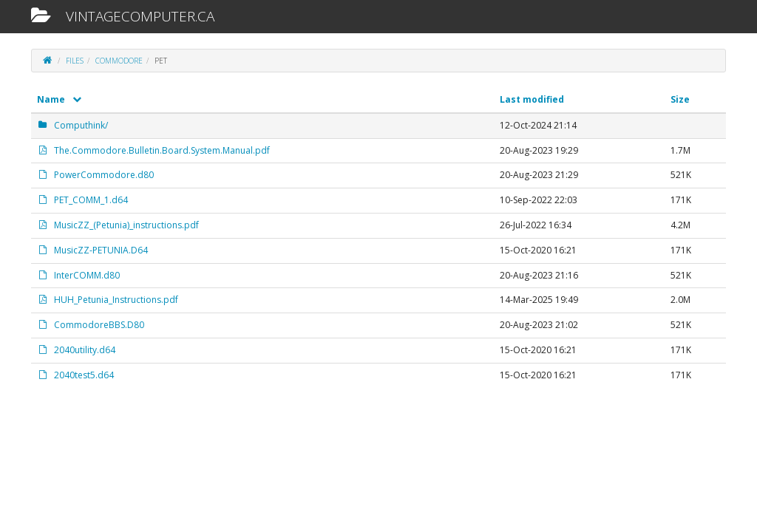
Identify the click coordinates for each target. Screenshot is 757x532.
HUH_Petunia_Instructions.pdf (108, 300)
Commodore (119, 61)
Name (60, 99)
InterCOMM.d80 (78, 275)
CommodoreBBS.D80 (91, 325)
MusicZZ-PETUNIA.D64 (92, 250)
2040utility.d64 (76, 350)
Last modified (532, 99)
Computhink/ (72, 125)
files (75, 61)
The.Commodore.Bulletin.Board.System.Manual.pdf (153, 150)
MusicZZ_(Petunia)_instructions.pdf (118, 225)
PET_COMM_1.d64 (82, 200)
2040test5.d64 (75, 375)
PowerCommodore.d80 (95, 175)
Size (680, 99)
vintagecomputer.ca (123, 16)
